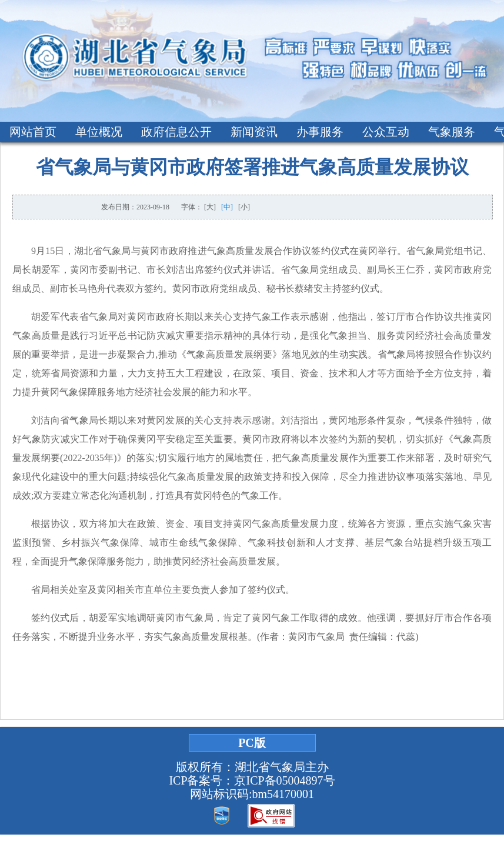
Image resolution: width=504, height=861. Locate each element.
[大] (210, 207)
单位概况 (99, 132)
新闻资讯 (254, 132)
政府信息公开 (176, 132)
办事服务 (320, 132)
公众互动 (386, 132)
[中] (227, 207)
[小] (244, 207)
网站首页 (33, 132)
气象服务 (452, 132)
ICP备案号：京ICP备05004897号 (252, 780)
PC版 (252, 743)
